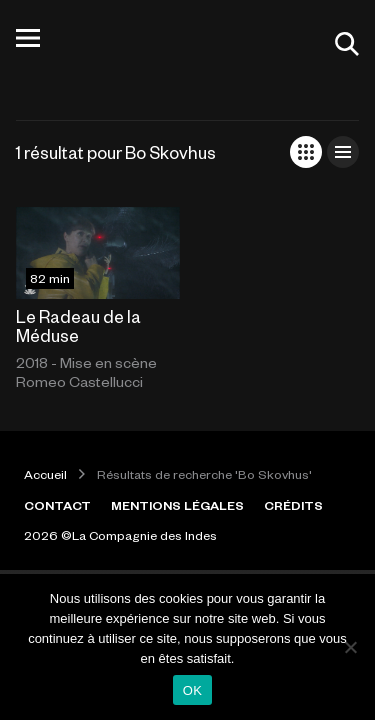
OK (192, 690)
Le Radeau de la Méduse (78, 325)
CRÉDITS (293, 505)
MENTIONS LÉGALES (177, 505)
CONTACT (57, 505)
